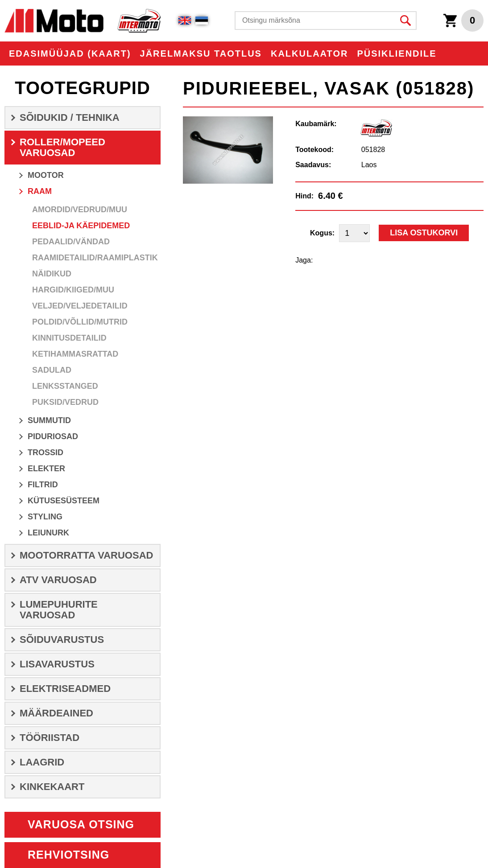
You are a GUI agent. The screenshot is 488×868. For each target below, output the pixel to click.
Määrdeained (56, 713)
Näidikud (52, 274)
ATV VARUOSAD (58, 580)
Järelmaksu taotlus (201, 53)
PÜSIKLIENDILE (397, 53)
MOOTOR (46, 175)
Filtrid (43, 485)
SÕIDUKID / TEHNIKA (70, 117)
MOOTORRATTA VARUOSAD (86, 555)
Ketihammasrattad (75, 354)
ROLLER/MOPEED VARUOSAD (62, 147)
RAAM (40, 191)
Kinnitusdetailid (69, 338)
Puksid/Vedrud (65, 402)
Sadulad (52, 370)
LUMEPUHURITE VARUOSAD (59, 610)
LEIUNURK (48, 533)
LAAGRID (42, 762)
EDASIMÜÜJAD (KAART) (70, 53)
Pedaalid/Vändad (71, 242)
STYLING (45, 517)
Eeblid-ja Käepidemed (81, 226)
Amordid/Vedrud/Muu (80, 210)
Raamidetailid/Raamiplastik (95, 258)
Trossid (45, 453)
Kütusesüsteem (64, 501)
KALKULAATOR (309, 53)
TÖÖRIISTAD (50, 738)
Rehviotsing (68, 855)
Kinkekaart (52, 787)
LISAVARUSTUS (57, 664)
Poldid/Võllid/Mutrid (80, 322)
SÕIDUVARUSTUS (62, 640)
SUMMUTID (49, 420)
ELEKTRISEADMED (65, 689)
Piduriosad (53, 436)
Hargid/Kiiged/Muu (73, 290)
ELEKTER (46, 469)
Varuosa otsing (81, 824)
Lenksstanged (65, 386)
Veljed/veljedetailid (80, 306)
